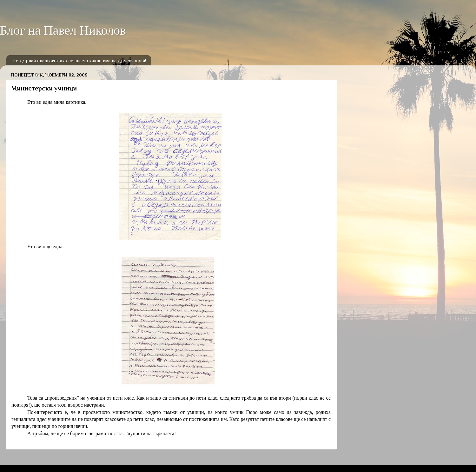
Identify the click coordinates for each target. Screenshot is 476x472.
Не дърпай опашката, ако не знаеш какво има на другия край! (79, 60)
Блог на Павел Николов (63, 30)
